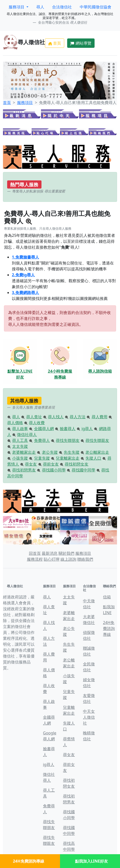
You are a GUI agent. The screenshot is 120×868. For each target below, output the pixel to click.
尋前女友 (51, 464)
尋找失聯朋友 (68, 440)
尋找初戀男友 (24, 470)
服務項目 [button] (17, 7)
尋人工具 (20, 440)
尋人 (40, 7)
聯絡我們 (85, 559)
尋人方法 (78, 417)
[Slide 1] (51, 93)
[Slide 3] (69, 93)
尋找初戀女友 (77, 464)
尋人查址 (34, 417)
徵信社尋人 (27, 434)
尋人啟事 (20, 429)
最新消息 (50, 553)
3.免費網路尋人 (25, 293)
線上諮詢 (68, 559)
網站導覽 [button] (81, 43)
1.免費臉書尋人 (25, 257)
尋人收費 (37, 423)
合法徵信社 (62, 7)
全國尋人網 (44, 429)
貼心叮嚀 (52, 559)
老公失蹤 (50, 452)
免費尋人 (42, 440)
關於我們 (66, 553)
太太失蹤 (20, 446)
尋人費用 (100, 417)
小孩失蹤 (20, 458)
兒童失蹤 (42, 458)
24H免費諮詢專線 (109, 628)
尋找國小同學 (54, 470)
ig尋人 (87, 429)
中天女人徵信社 (89, 717)
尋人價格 (15, 423)
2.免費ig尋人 (23, 275)
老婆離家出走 (24, 452)
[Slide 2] (60, 93)
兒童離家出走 (68, 458)
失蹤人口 (93, 458)
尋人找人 (56, 417)
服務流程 (35, 559)
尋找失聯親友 (97, 440)
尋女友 (31, 464)
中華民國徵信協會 (96, 7)
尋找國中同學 (83, 470)
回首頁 (35, 553)
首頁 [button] (55, 43)
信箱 (107, 597)
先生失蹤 (72, 452)
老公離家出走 (97, 452)
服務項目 (25, 103)
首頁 (7, 103)
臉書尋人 (68, 429)
